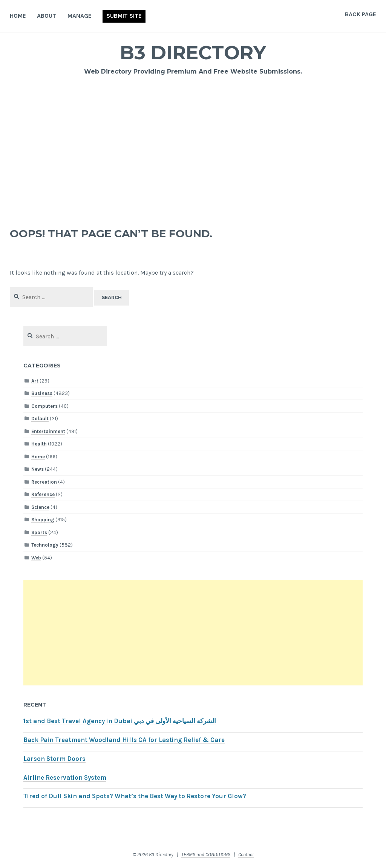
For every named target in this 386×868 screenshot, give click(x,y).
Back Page (361, 14)
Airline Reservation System (65, 778)
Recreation (44, 482)
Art (35, 381)
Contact (246, 855)
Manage (80, 16)
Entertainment (48, 431)
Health (39, 444)
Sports (39, 532)
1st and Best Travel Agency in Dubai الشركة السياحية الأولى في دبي (120, 721)
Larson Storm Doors (54, 759)
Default (40, 419)
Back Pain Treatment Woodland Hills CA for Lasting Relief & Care (124, 740)
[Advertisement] (193, 153)
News (38, 469)
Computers (44, 406)
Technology (45, 545)
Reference (43, 494)
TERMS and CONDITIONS (206, 855)
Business (42, 393)
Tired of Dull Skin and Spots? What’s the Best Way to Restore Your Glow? (135, 796)
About (47, 16)
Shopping (43, 520)
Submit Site (124, 16)
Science (40, 507)
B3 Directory (193, 53)
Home (18, 16)
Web (36, 558)
